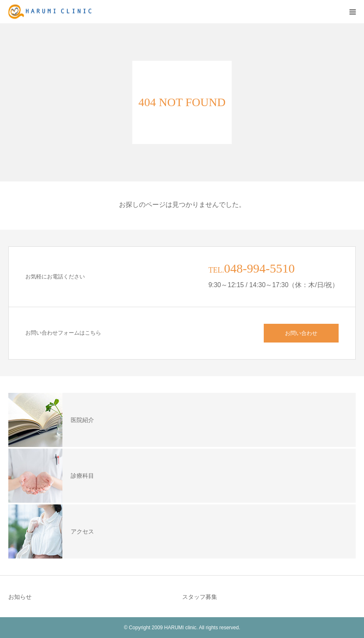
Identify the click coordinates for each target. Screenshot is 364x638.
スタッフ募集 (200, 597)
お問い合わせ (301, 333)
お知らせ (20, 597)
